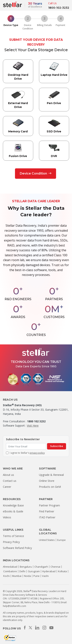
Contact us (10, 481)
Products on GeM (50, 487)
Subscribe (57, 446)
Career (7, 487)
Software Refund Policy (17, 548)
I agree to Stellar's (27, 453)
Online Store (47, 481)
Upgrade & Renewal (51, 475)
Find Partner (47, 511)
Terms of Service (13, 536)
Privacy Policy (11, 542)
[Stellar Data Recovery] (12, 4)
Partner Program (49, 505)
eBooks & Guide (13, 511)
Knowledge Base (13, 505)
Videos (7, 517)
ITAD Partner (47, 517)
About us (8, 475)
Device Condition (36, 173)
